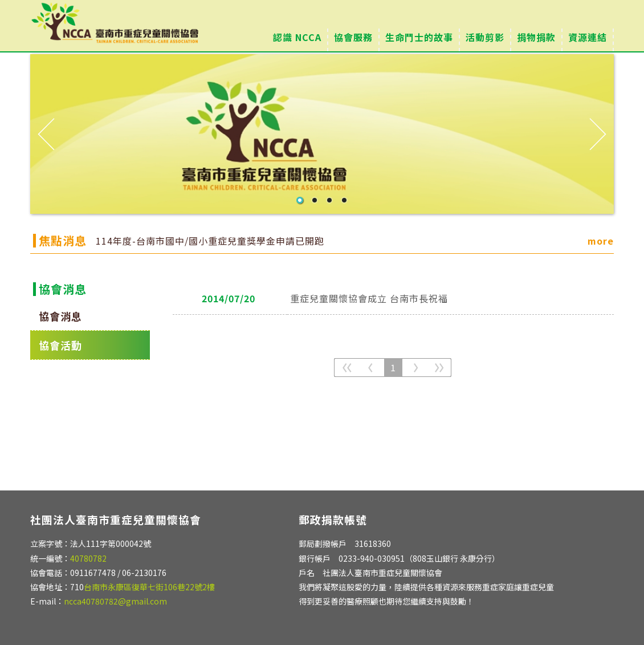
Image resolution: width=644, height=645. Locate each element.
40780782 (88, 558)
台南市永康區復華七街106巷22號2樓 (149, 587)
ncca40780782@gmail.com (115, 601)
